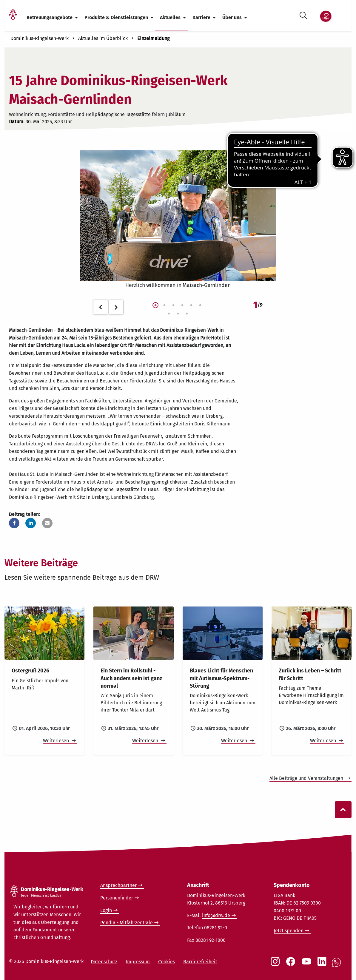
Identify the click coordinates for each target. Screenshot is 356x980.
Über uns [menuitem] (232, 17)
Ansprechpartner (118, 885)
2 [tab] (164, 305)
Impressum (138, 962)
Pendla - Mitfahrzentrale (127, 923)
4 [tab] (182, 305)
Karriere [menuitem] (201, 17)
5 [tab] (191, 305)
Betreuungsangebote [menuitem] (50, 17)
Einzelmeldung (153, 38)
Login (106, 910)
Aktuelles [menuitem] (170, 17)
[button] (14, 523)
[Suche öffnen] (303, 14)
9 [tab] (187, 314)
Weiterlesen (57, 741)
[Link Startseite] (13, 18)
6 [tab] (200, 305)
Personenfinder (117, 898)
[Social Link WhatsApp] (337, 966)
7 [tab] (169, 314)
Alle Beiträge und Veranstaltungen (307, 778)
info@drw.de (216, 915)
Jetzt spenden (289, 931)
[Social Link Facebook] (292, 964)
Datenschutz (104, 962)
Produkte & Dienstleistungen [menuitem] (116, 17)
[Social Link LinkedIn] (323, 964)
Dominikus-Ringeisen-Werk (40, 38)
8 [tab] (178, 314)
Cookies (167, 962)
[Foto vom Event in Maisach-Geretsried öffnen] (178, 216)
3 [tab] (173, 305)
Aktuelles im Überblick (103, 38)
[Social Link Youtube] (308, 964)
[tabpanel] (178, 220)
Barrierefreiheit (200, 962)
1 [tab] (155, 305)
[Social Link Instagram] (276, 964)
